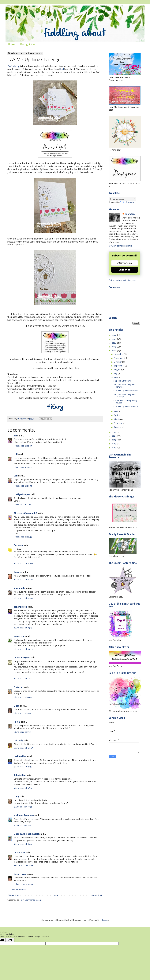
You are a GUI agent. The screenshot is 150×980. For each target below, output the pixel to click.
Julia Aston (19, 853)
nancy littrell (20, 607)
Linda (17, 706)
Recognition (28, 45)
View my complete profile (120, 246)
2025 (114, 339)
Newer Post (13, 896)
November (119, 358)
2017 (114, 448)
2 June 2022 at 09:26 (23, 649)
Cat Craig (18, 741)
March (117, 419)
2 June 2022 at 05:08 (23, 598)
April (116, 415)
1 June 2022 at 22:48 (23, 537)
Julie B (17, 722)
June (116, 378)
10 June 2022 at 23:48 (23, 866)
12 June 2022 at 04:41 (23, 884)
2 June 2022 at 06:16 (23, 628)
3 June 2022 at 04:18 (23, 697)
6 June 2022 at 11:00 (23, 826)
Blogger (105, 920)
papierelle (19, 636)
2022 (114, 351)
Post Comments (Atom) (31, 900)
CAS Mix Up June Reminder (126, 391)
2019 (114, 440)
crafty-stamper (22, 495)
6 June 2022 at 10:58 (23, 807)
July (116, 374)
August (118, 370)
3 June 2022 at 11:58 (22, 713)
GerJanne (19, 545)
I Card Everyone (22, 658)
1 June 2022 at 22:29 (23, 505)
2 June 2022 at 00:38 (23, 564)
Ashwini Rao (20, 775)
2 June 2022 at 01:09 (23, 580)
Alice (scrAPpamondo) (25, 513)
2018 (114, 444)
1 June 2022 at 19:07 (23, 446)
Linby (16, 797)
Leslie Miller (20, 757)
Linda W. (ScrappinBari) (26, 834)
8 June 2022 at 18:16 (23, 844)
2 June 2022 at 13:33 (23, 679)
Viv (15, 436)
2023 (114, 347)
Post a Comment (19, 890)
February (118, 423)
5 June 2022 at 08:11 (23, 788)
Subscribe (125, 270)
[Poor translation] (10, 940)
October (118, 362)
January (118, 427)
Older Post (97, 896)
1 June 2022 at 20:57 (23, 467)
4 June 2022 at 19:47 (23, 767)
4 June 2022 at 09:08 (23, 748)
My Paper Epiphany (24, 815)
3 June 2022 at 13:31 (22, 732)
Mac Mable (19, 588)
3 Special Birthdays (122, 381)
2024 (114, 343)
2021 (114, 432)
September (119, 366)
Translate (127, 202)
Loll (62, 69)
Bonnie (17, 572)
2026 (114, 335)
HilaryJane (130, 214)
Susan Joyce (20, 874)
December (119, 354)
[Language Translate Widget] (122, 199)
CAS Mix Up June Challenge (126, 407)
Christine (18, 687)
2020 (114, 436)
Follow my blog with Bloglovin (122, 280)
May (116, 412)
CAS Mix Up (14, 66)
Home (12, 45)
